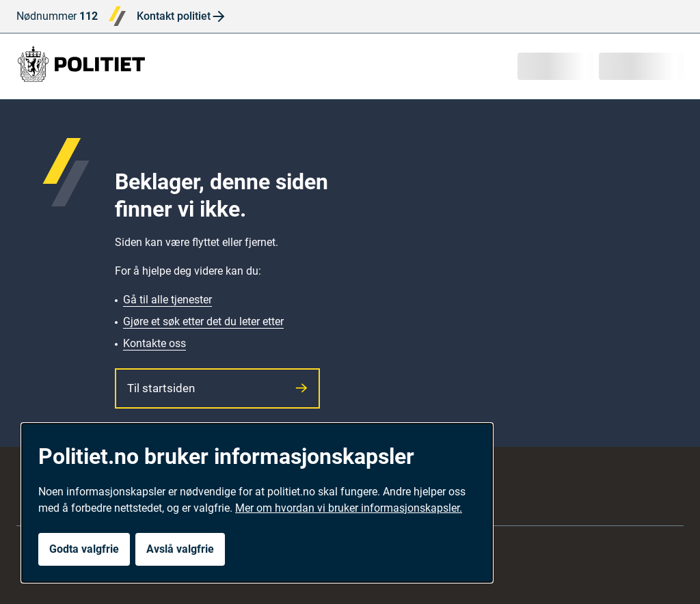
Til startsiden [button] (217, 388)
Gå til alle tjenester (167, 300)
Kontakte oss (154, 343)
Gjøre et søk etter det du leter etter (203, 321)
